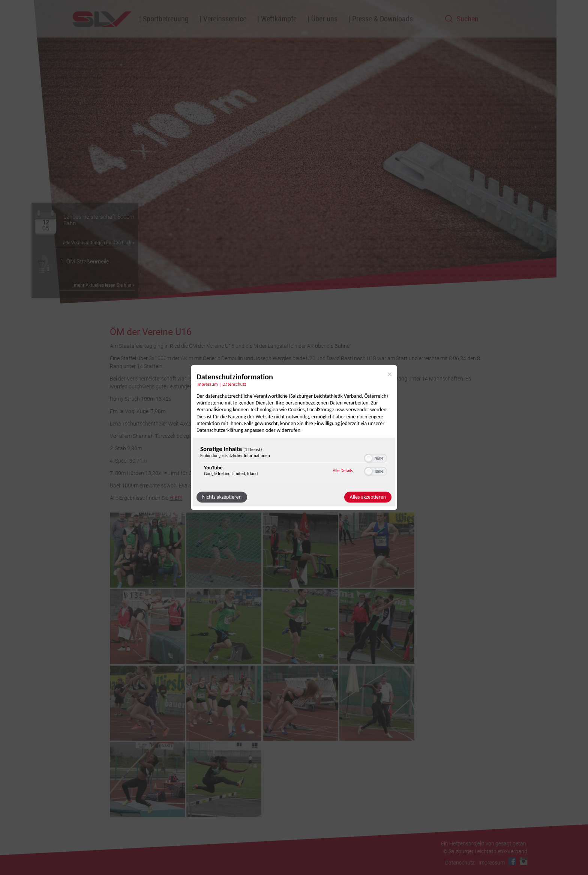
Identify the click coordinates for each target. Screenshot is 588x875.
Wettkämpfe (279, 19)
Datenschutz (460, 863)
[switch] (376, 458)
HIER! (176, 498)
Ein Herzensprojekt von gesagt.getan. (484, 843)
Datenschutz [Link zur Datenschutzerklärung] (234, 384)
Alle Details (343, 471)
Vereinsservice (225, 19)
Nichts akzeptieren (222, 497)
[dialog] (294, 437)
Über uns (324, 19)
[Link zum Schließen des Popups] (390, 374)
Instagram (523, 861)
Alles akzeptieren (368, 497)
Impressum (492, 863)
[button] (369, 459)
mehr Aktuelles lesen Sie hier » (104, 285)
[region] (294, 463)
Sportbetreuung (166, 19)
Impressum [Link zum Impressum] (207, 384)
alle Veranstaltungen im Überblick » (99, 243)
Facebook (512, 861)
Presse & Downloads (382, 19)
